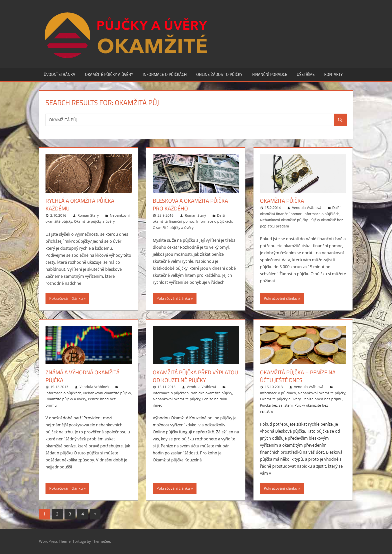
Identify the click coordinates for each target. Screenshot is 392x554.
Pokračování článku (66, 298)
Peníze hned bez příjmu (322, 399)
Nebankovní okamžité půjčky (284, 220)
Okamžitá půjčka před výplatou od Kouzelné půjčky (195, 376)
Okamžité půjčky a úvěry (109, 74)
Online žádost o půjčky (219, 74)
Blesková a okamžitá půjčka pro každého (190, 205)
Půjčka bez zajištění (276, 405)
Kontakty (333, 74)
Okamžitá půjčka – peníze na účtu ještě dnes (298, 376)
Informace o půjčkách (165, 74)
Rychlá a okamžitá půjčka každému (80, 205)
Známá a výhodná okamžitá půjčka (82, 376)
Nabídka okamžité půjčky (211, 393)
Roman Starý (88, 215)
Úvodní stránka (59, 74)
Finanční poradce (270, 74)
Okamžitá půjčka (282, 201)
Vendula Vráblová (307, 208)
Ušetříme (306, 74)
